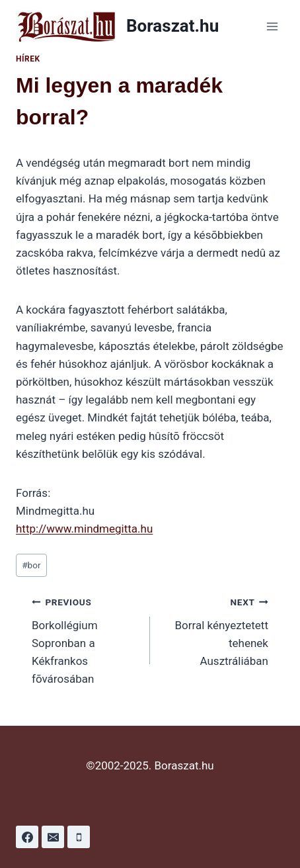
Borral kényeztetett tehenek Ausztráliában (215, 630)
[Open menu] (272, 26)
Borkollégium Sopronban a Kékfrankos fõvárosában (85, 639)
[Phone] (79, 837)
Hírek (28, 59)
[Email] (53, 837)
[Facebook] (27, 837)
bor (31, 565)
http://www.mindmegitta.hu (84, 529)
